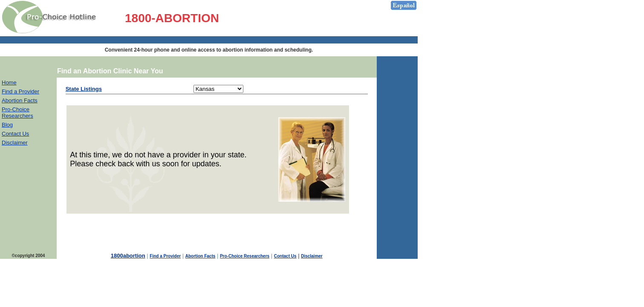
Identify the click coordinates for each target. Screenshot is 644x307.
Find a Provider (20, 91)
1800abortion (128, 256)
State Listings (84, 89)
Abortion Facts (20, 100)
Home (9, 83)
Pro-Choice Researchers (17, 113)
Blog (7, 125)
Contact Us (15, 134)
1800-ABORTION (172, 18)
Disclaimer (15, 143)
